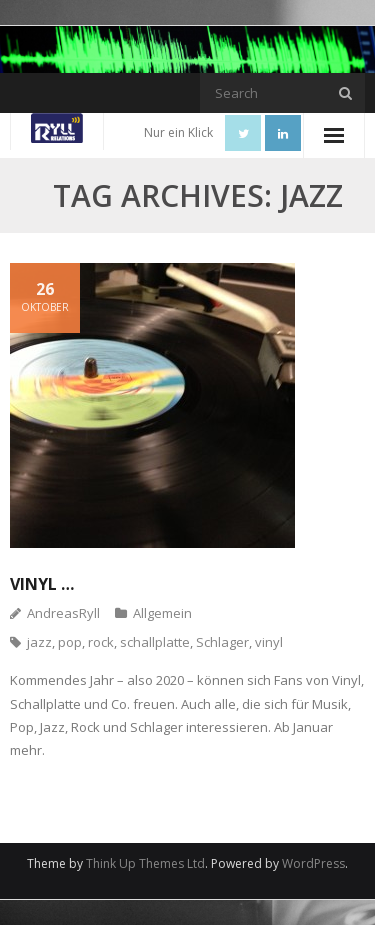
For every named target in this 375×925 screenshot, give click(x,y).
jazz (39, 642)
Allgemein (162, 613)
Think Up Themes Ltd (145, 863)
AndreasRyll (63, 613)
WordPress (313, 863)
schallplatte (155, 642)
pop (70, 642)
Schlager (222, 642)
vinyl (269, 642)
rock (101, 642)
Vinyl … (42, 584)
